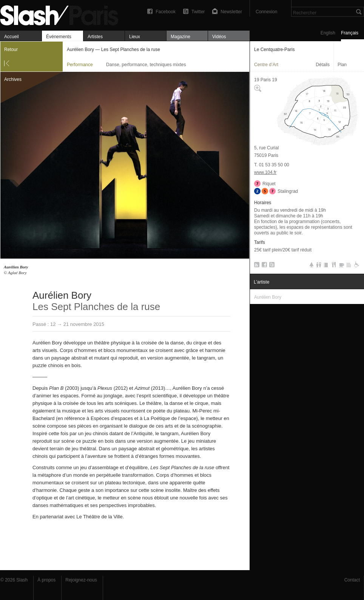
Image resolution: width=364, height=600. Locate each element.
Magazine (180, 37)
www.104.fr (265, 172)
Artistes (95, 37)
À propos (46, 580)
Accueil (12, 37)
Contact (352, 580)
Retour (11, 50)
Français (350, 33)
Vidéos (219, 37)
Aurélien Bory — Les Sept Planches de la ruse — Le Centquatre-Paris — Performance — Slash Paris (62, 14)
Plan (342, 65)
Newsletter (231, 12)
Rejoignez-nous (81, 580)
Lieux (135, 37)
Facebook (166, 12)
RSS (255, 266)
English (328, 33)
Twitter (198, 12)
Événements (59, 37)
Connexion (266, 12)
